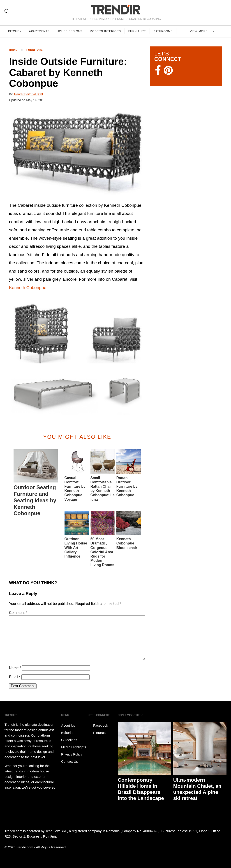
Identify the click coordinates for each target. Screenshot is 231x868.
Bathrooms (163, 31)
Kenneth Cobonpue (28, 288)
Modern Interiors (106, 31)
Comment (18, 613)
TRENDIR (115, 10)
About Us (68, 725)
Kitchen (15, 31)
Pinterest (97, 733)
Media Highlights (74, 747)
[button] (77, 153)
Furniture (137, 31)
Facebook (98, 726)
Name (15, 668)
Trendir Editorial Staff (28, 94)
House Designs (70, 31)
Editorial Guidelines (69, 736)
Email (15, 677)
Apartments (39, 31)
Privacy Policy (72, 754)
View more (199, 31)
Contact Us (69, 761)
